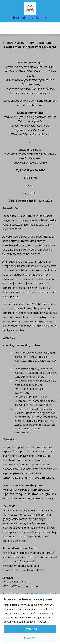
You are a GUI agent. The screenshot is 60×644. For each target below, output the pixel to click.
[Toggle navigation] (56, 28)
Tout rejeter (30, 638)
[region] (30, 619)
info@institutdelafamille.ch (41, 594)
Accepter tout (30, 629)
